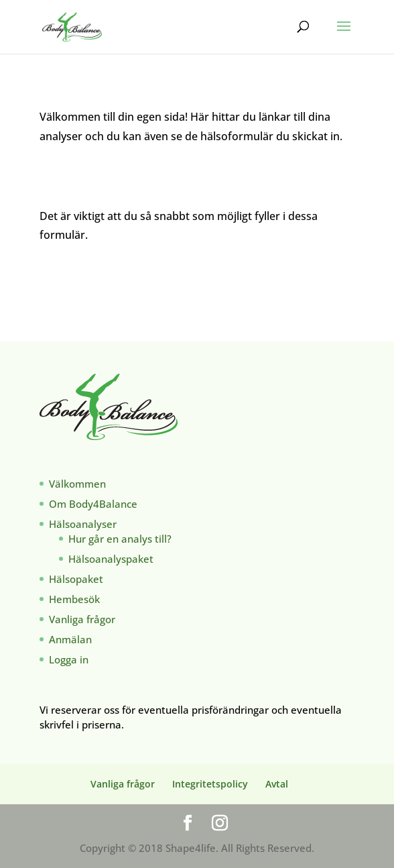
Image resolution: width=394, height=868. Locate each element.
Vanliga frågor (82, 619)
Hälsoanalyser (83, 524)
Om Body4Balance (93, 504)
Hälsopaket (76, 579)
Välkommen (77, 484)
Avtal (277, 784)
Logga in (69, 659)
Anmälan (70, 639)
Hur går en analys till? (120, 539)
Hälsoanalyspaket (111, 559)
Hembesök (74, 599)
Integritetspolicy (210, 784)
